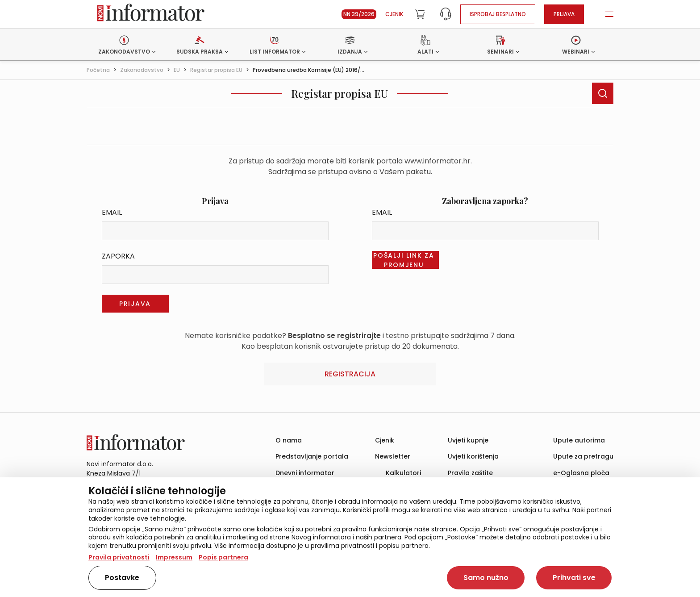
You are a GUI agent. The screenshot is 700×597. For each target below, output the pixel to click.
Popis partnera (223, 557)
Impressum (174, 557)
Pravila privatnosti (119, 557)
